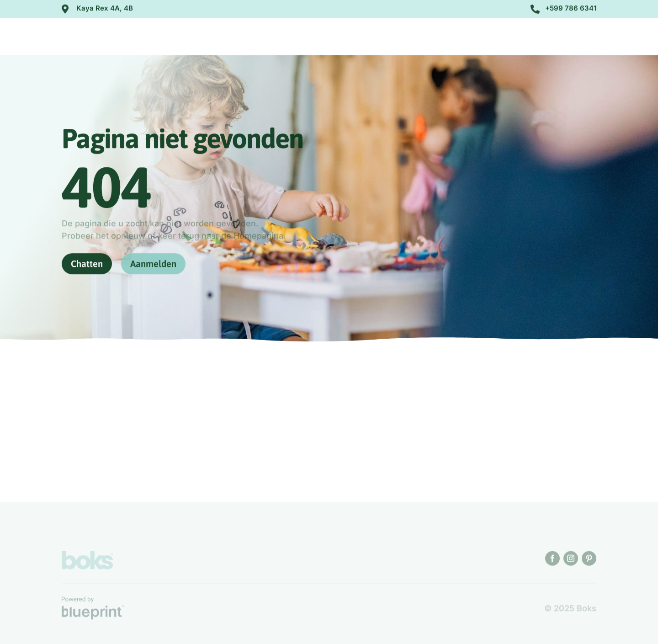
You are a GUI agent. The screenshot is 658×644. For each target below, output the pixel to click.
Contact (492, 38)
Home (347, 38)
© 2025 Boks (570, 608)
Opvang (441, 38)
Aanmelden (562, 37)
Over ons (388, 38)
